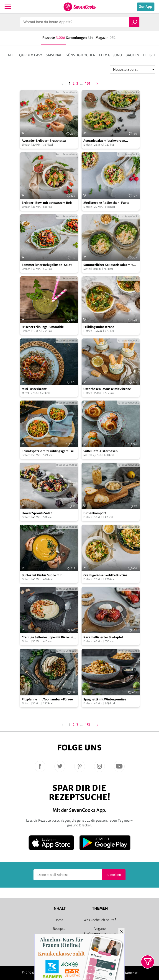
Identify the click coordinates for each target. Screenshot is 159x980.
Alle (12, 55)
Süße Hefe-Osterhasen (100, 451)
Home (59, 920)
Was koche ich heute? (100, 920)
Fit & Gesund (110, 55)
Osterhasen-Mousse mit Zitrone (107, 389)
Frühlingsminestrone (99, 327)
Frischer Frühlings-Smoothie (43, 327)
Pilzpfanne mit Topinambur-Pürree (47, 699)
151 (88, 84)
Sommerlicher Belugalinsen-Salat (47, 265)
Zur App (146, 7)
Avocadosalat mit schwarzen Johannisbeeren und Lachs (104, 141)
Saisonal (54, 55)
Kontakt (131, 973)
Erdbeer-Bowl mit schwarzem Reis (47, 203)
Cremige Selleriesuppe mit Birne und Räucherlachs (48, 638)
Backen (132, 55)
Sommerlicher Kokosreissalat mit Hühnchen (108, 265)
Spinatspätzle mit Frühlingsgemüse (48, 451)
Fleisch (150, 55)
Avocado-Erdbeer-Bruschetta (44, 141)
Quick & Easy (31, 55)
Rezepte (59, 929)
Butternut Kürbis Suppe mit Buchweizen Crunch (42, 575)
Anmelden (114, 875)
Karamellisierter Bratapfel (103, 637)
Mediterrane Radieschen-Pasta (106, 203)
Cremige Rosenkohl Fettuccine (105, 575)
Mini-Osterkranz (34, 389)
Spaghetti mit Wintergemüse (105, 699)
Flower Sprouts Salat (37, 513)
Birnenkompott (95, 513)
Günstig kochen (81, 55)
